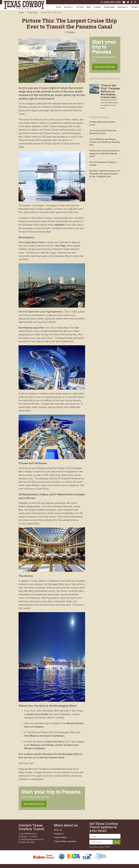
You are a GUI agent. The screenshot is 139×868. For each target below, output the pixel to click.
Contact (134, 7)
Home (58, 7)
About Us (58, 830)
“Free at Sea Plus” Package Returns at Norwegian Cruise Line (110, 91)
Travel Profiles (60, 838)
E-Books (97, 7)
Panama (71, 32)
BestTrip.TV (123, 7)
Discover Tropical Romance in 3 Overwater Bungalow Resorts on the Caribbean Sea (105, 174)
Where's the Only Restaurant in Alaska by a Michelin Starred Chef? (104, 153)
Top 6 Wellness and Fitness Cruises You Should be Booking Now (105, 142)
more (103, 108)
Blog (89, 7)
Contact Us (59, 834)
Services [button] (69, 7)
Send (117, 842)
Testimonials (109, 7)
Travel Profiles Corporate (65, 841)
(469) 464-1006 (112, 2)
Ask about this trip (34, 804)
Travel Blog (32, 12)
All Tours (80, 7)
